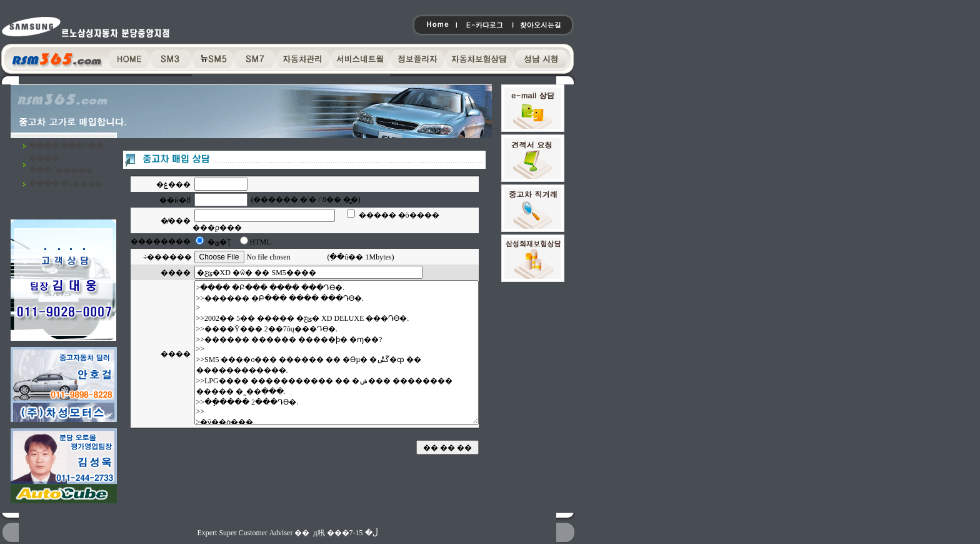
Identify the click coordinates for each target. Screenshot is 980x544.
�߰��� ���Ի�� (67, 146)
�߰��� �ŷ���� (66, 184)
